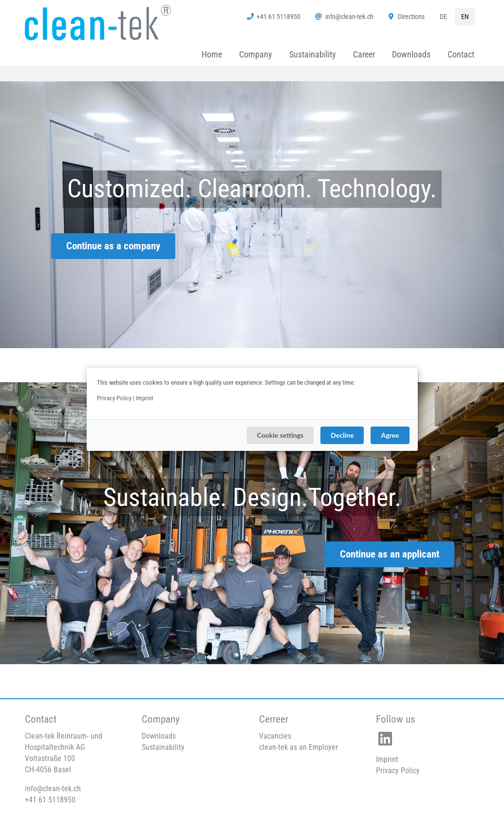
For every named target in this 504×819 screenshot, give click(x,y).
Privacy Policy (114, 398)
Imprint (145, 398)
